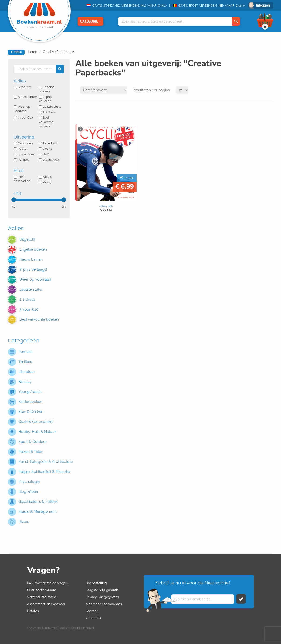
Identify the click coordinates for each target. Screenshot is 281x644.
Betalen (33, 611)
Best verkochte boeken (46, 122)
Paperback (48, 143)
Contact (92, 611)
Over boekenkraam (42, 590)
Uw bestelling (96, 583)
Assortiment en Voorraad (46, 604)
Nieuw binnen (26, 97)
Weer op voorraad (22, 109)
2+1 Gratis (47, 112)
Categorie (90, 21)
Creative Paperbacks (59, 52)
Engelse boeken (47, 89)
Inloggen (263, 5)
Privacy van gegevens (102, 597)
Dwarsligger (49, 160)
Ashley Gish (106, 206)
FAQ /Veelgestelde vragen (47, 583)
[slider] (14, 200)
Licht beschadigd (22, 179)
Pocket (21, 149)
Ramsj (45, 182)
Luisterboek (24, 154)
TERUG (16, 52)
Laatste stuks (50, 107)
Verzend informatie (42, 597)
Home (32, 52)
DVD (44, 154)
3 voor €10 (23, 118)
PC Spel (21, 160)
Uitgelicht (23, 87)
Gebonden (23, 143)
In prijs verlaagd (45, 99)
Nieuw (45, 177)
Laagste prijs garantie (102, 590)
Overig (46, 149)
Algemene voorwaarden (104, 604)
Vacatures (93, 618)
